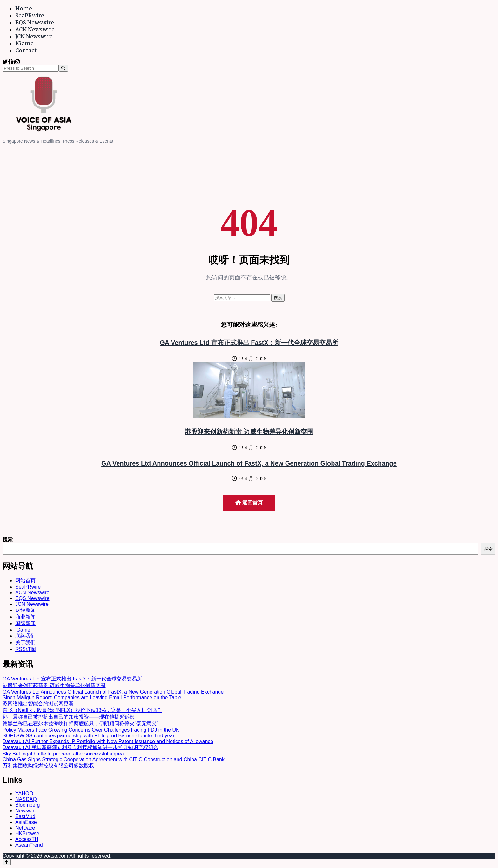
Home (24, 9)
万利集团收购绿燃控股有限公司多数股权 (48, 765)
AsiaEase (26, 822)
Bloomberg (27, 805)
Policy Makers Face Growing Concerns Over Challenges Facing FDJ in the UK (91, 730)
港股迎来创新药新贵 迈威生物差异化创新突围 (249, 432)
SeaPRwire (30, 16)
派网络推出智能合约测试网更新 (38, 704)
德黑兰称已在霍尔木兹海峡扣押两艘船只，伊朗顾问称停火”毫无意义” (81, 724)
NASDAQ (26, 799)
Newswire (26, 811)
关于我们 (25, 642)
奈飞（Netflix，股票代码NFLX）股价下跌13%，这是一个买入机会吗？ (82, 710)
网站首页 (25, 581)
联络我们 (25, 636)
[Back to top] (7, 862)
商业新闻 (25, 617)
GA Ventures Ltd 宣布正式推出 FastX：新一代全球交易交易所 (249, 343)
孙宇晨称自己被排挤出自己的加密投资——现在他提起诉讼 (69, 717)
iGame (24, 44)
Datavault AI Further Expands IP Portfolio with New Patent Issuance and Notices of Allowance (108, 741)
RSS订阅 (26, 649)
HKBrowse (27, 834)
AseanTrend (29, 845)
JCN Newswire (34, 37)
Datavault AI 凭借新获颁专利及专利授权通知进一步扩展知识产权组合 (81, 747)
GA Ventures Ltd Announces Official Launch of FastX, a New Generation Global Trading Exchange (249, 463)
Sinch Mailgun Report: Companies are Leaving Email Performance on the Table (92, 697)
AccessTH (27, 839)
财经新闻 (25, 610)
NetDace (25, 828)
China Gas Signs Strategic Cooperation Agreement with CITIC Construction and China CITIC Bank (114, 759)
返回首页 (249, 503)
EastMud (25, 816)
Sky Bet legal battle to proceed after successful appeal (64, 754)
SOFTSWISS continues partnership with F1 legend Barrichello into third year (89, 736)
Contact (26, 51)
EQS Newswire (35, 23)
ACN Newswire (35, 30)
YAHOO (24, 793)
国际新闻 (25, 623)
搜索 (8, 540)
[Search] (63, 68)
